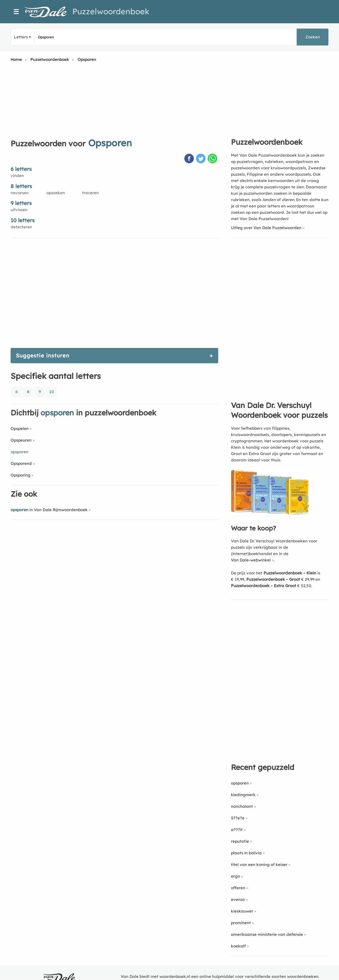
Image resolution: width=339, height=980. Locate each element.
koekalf (238, 946)
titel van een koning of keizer (259, 865)
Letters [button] (21, 37)
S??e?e (238, 818)
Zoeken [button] (313, 37)
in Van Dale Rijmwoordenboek (49, 510)
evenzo (238, 899)
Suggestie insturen (43, 355)
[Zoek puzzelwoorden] (101, 37)
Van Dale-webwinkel (251, 560)
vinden (17, 176)
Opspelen (20, 428)
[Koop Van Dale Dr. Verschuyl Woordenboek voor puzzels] (271, 514)
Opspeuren (21, 440)
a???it (237, 830)
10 (52, 392)
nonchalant (242, 806)
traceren (90, 193)
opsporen (240, 783)
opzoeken (56, 193)
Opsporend (21, 463)
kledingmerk (243, 795)
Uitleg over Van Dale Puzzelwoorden (266, 228)
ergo (235, 876)
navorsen (20, 193)
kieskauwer (242, 911)
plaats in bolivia (246, 853)
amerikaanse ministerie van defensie (267, 934)
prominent (241, 923)
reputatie (240, 841)
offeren (238, 888)
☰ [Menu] (16, 12)
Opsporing (21, 475)
